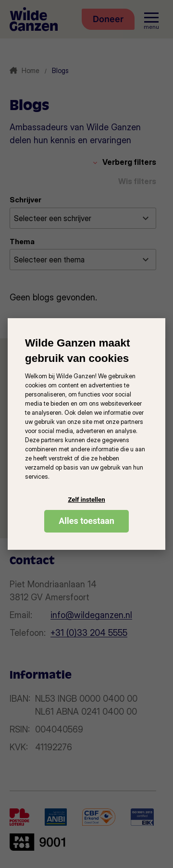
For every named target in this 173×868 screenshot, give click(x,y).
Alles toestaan (86, 521)
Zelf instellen (86, 500)
